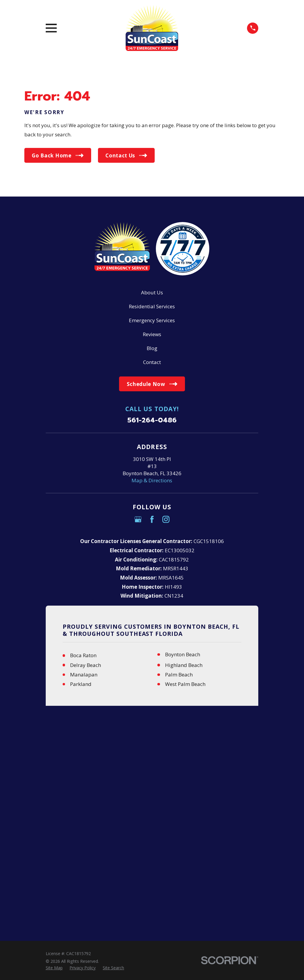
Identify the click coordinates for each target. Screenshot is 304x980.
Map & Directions (152, 480)
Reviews (152, 334)
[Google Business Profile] (138, 519)
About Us (152, 292)
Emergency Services (152, 320)
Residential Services (152, 306)
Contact (152, 362)
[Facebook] (152, 519)
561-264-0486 (152, 420)
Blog (152, 348)
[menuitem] (54, 756)
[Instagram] (166, 519)
